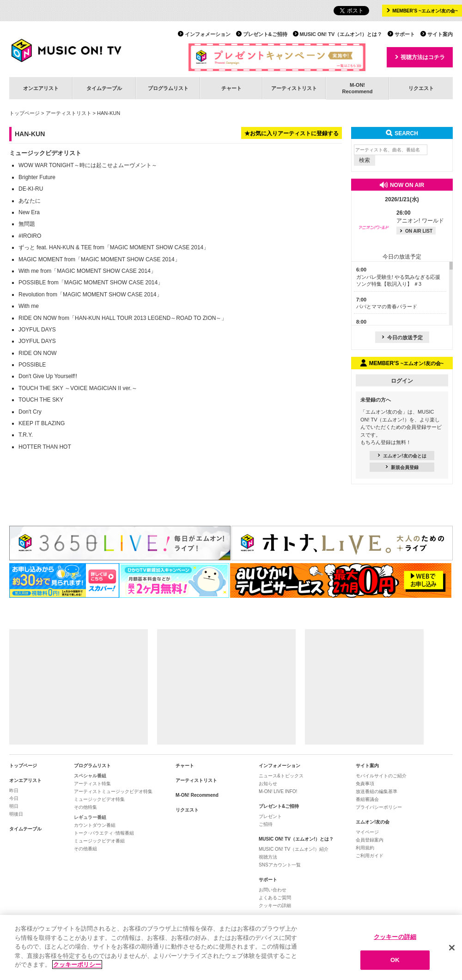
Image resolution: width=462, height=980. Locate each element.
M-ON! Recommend (197, 795)
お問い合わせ (273, 890)
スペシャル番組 (90, 776)
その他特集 (85, 807)
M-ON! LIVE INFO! (278, 791)
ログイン (402, 381)
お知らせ (268, 784)
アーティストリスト (294, 88)
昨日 (14, 791)
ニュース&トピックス (281, 776)
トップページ (24, 113)
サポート (405, 34)
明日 (14, 806)
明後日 (16, 814)
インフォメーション (208, 34)
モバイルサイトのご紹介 (381, 776)
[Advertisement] (79, 687)
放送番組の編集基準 (377, 791)
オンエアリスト (41, 88)
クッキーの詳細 (275, 905)
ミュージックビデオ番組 (99, 841)
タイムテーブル (104, 88)
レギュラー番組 (90, 817)
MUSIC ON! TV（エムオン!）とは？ (341, 34)
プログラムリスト (168, 88)
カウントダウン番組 (95, 825)
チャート (231, 88)
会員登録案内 (370, 840)
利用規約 (365, 848)
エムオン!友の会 (373, 822)
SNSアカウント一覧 (280, 865)
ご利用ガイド (370, 856)
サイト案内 (440, 34)
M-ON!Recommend (357, 88)
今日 (14, 798)
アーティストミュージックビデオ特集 (113, 791)
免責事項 (365, 784)
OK (395, 960)
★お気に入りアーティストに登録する (292, 133)
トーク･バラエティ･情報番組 (104, 833)
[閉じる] (452, 948)
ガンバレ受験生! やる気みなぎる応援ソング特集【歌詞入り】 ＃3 (398, 277)
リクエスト (421, 88)
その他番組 (85, 849)
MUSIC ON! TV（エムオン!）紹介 (294, 849)
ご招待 (266, 824)
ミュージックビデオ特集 (99, 799)
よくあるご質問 (275, 898)
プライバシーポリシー (379, 807)
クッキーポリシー (77, 965)
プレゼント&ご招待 (265, 34)
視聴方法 (268, 857)
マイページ (367, 832)
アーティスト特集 (92, 784)
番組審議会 (367, 799)
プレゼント (270, 816)
